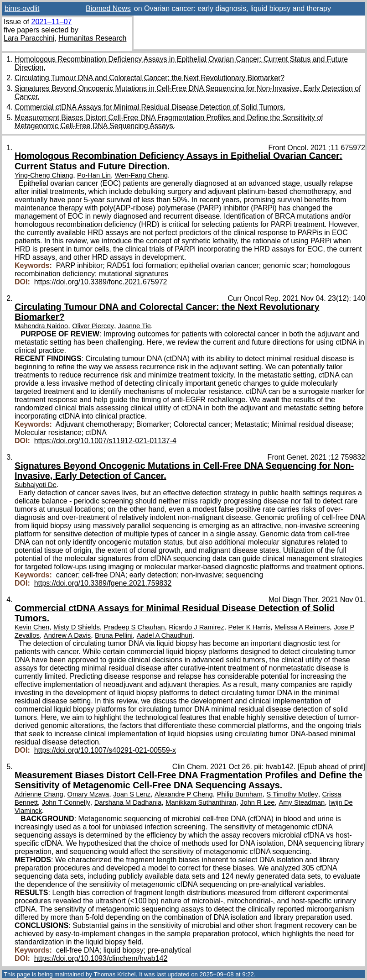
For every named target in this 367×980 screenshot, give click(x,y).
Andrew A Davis (67, 635)
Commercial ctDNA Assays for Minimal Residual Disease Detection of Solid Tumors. (150, 107)
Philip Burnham (240, 794)
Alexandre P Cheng (184, 794)
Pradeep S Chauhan (134, 627)
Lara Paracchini (29, 38)
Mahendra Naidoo (41, 326)
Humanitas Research (92, 38)
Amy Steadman (302, 802)
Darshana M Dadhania (128, 802)
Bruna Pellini (114, 635)
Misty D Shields (77, 627)
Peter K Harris (249, 627)
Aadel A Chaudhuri (165, 635)
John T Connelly (66, 802)
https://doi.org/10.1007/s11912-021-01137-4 (105, 441)
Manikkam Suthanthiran (201, 802)
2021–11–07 (51, 22)
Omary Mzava (88, 794)
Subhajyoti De (36, 485)
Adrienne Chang (39, 794)
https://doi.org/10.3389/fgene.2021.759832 (103, 583)
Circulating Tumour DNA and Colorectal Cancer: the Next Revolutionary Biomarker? (150, 78)
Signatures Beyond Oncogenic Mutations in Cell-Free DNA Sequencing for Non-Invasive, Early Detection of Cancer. (184, 471)
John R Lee (257, 802)
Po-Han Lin (94, 175)
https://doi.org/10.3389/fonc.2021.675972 (101, 282)
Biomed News (108, 8)
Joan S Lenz (132, 794)
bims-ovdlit (22, 8)
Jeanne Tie (134, 326)
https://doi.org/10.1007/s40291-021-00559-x (105, 750)
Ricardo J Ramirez (196, 627)
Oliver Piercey (93, 326)
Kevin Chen (32, 627)
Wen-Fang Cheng (141, 175)
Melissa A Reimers (302, 627)
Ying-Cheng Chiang (44, 175)
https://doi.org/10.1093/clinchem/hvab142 (101, 958)
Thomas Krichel (114, 974)
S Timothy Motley (292, 794)
